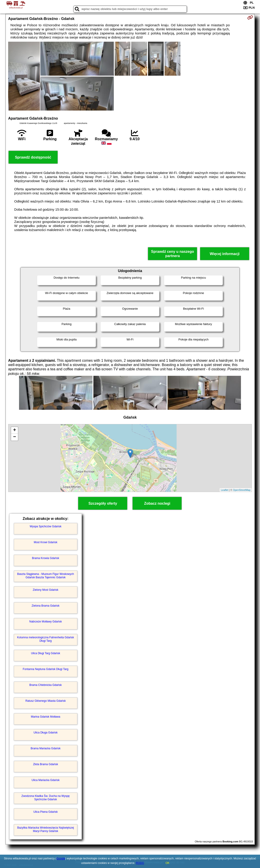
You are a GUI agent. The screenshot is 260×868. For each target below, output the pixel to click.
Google (61, 858)
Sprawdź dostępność (33, 157)
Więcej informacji (225, 254)
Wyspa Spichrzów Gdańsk (46, 526)
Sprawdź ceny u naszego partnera (172, 254)
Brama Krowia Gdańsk (46, 558)
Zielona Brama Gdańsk (46, 606)
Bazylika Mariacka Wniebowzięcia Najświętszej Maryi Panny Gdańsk (46, 829)
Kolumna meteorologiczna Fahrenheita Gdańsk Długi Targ (46, 639)
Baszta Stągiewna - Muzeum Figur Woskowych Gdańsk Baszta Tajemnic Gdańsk (46, 576)
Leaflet (225, 490)
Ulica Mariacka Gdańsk (45, 780)
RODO (140, 863)
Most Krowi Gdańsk (46, 542)
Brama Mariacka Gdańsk (46, 748)
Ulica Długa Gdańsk (46, 733)
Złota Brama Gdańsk (46, 764)
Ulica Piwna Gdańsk (45, 812)
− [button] (15, 437)
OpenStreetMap (242, 490)
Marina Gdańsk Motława (45, 717)
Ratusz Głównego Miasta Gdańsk (46, 701)
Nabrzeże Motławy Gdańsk (45, 622)
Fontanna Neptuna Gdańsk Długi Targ (45, 669)
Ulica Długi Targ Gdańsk (46, 653)
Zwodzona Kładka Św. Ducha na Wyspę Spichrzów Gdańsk (46, 798)
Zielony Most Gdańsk (46, 590)
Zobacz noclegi (157, 503)
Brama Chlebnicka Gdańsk (46, 685)
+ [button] (15, 430)
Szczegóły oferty (103, 503)
